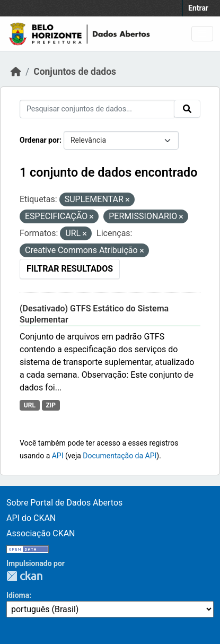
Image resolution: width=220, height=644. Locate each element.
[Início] (16, 72)
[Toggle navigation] (202, 34)
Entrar (198, 8)
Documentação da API (120, 456)
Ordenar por (39, 140)
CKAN (24, 576)
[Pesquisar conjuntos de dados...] (97, 109)
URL (30, 405)
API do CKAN (31, 518)
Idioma (18, 595)
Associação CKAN (41, 533)
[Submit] (187, 109)
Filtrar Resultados (70, 269)
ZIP (51, 405)
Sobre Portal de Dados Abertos (64, 503)
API (58, 456)
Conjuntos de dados (75, 72)
